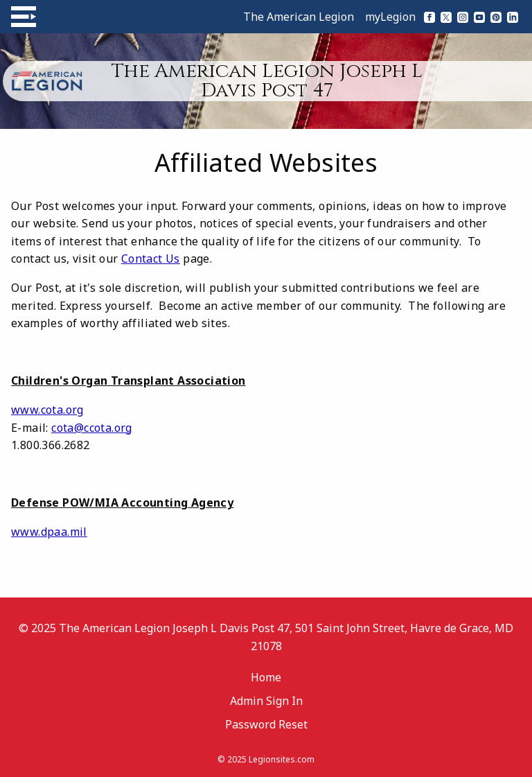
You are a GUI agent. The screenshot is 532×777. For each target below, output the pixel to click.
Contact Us (151, 259)
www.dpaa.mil (49, 532)
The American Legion (299, 17)
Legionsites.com (282, 759)
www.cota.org (47, 410)
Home (266, 677)
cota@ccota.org (92, 428)
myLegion (390, 17)
